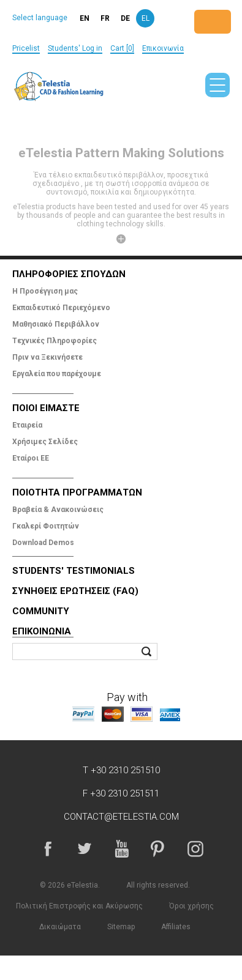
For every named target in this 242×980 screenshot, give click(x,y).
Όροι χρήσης (191, 906)
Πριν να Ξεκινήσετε (47, 357)
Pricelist (26, 48)
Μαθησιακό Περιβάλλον (56, 324)
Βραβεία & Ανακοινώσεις (58, 510)
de (125, 18)
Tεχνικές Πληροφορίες (55, 341)
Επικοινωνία (163, 48)
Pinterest (158, 848)
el (146, 18)
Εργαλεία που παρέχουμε (57, 374)
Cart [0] (122, 48)
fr (105, 18)
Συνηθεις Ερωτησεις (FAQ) (75, 591)
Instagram (195, 848)
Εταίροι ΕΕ (31, 458)
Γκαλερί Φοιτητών (46, 526)
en (85, 18)
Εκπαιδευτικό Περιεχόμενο (61, 308)
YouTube (121, 848)
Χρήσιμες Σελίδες (45, 442)
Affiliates (176, 927)
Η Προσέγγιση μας (45, 291)
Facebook (48, 848)
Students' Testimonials (74, 571)
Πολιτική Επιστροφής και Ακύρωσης (79, 906)
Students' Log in (75, 48)
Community (41, 611)
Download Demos (43, 543)
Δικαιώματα (60, 927)
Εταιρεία (27, 425)
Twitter (85, 848)
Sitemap (121, 927)
